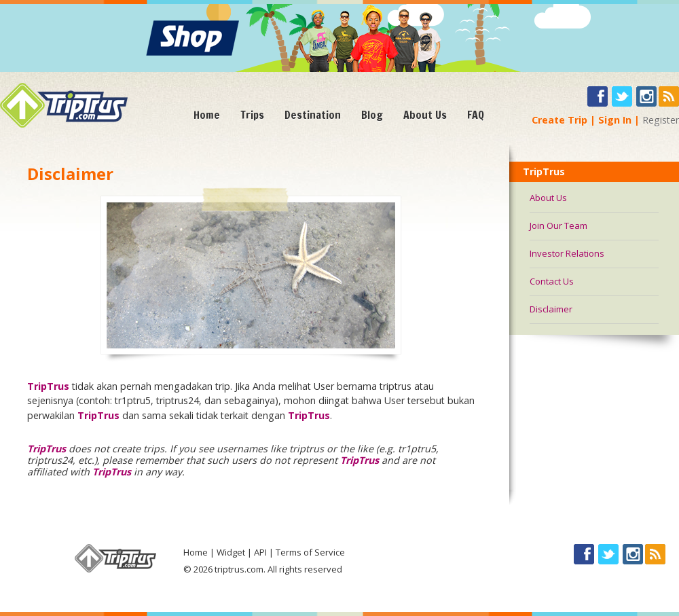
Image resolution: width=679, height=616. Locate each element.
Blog (372, 115)
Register (661, 120)
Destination (313, 115)
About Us (425, 115)
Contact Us (552, 281)
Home (207, 115)
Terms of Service (310, 552)
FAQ (476, 115)
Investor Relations (567, 253)
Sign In (615, 120)
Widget (231, 552)
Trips (252, 115)
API (260, 552)
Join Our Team (558, 225)
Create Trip (559, 120)
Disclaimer (551, 309)
